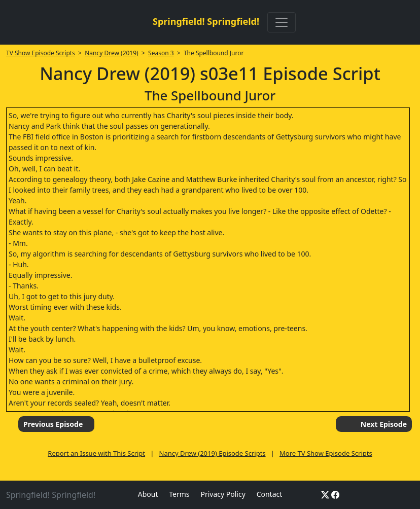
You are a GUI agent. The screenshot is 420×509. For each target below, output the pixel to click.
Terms (179, 494)
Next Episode (384, 424)
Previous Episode (53, 424)
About (148, 494)
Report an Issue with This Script (96, 453)
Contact (270, 494)
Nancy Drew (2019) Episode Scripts (213, 453)
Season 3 (161, 53)
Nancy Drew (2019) (111, 53)
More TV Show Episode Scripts (326, 453)
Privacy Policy (223, 494)
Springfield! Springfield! (206, 21)
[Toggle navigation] (282, 22)
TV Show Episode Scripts (41, 53)
